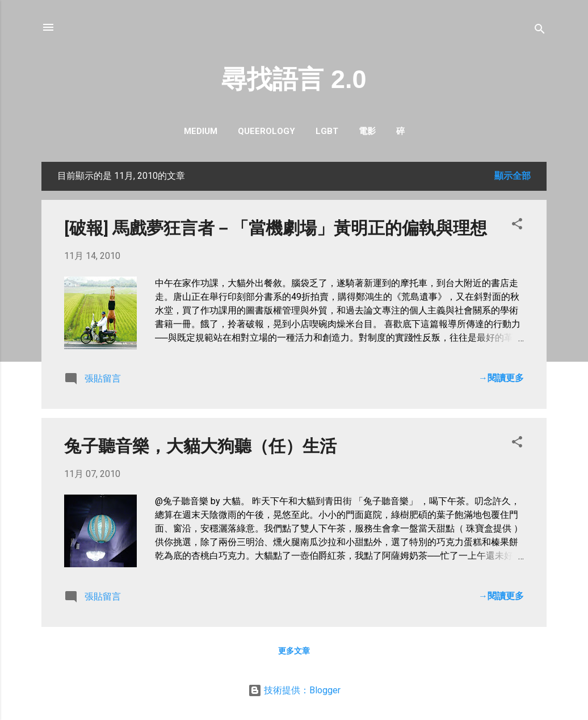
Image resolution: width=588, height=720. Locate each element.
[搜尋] (540, 31)
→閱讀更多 (501, 378)
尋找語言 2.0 (294, 79)
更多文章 (294, 651)
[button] (517, 226)
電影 (367, 131)
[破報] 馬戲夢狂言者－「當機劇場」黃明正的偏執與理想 (276, 228)
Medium (201, 131)
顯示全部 (513, 176)
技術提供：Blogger (294, 690)
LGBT (327, 131)
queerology (266, 131)
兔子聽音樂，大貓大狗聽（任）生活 (200, 446)
